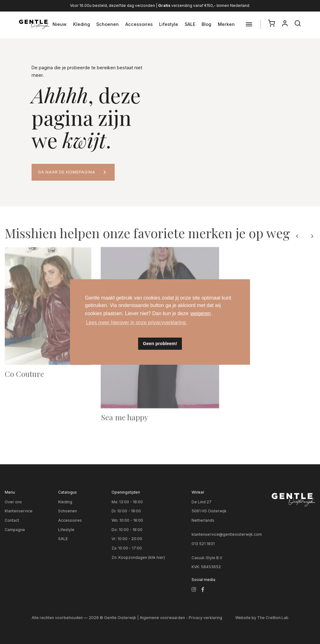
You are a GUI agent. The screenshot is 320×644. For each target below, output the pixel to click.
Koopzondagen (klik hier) (142, 557)
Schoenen (107, 24)
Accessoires (139, 24)
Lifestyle (169, 24)
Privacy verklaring (205, 618)
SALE (190, 24)
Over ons (13, 502)
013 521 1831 (203, 544)
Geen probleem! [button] (160, 344)
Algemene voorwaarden (162, 618)
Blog (206, 24)
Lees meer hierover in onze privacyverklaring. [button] (136, 322)
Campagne (15, 530)
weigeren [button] (200, 313)
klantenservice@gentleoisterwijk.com (227, 534)
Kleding (82, 24)
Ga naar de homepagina (67, 172)
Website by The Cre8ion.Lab (262, 618)
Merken (226, 24)
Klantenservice (19, 511)
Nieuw (60, 24)
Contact (12, 520)
